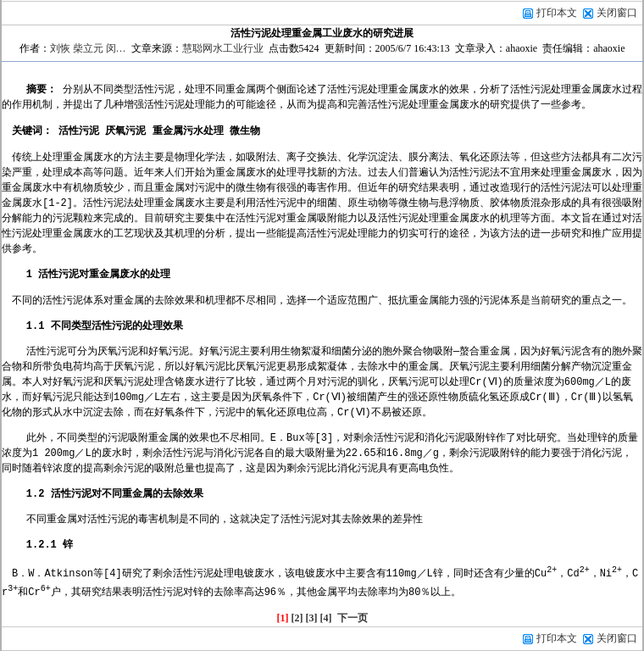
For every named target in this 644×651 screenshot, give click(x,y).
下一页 (353, 618)
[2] (297, 618)
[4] (326, 618)
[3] (312, 618)
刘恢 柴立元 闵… (88, 48)
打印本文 (550, 13)
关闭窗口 (617, 13)
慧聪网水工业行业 (223, 48)
